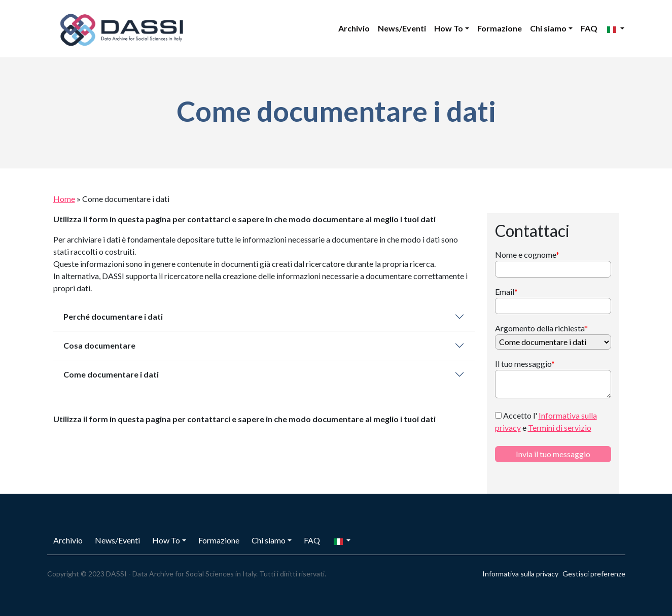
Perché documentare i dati (113, 316)
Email (506, 292)
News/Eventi (402, 28)
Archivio (354, 28)
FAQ (589, 28)
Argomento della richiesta (541, 328)
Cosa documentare (99, 345)
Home (64, 199)
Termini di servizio (560, 427)
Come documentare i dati (111, 374)
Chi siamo (548, 28)
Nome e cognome (527, 254)
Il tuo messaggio (525, 364)
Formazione (500, 28)
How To (449, 28)
